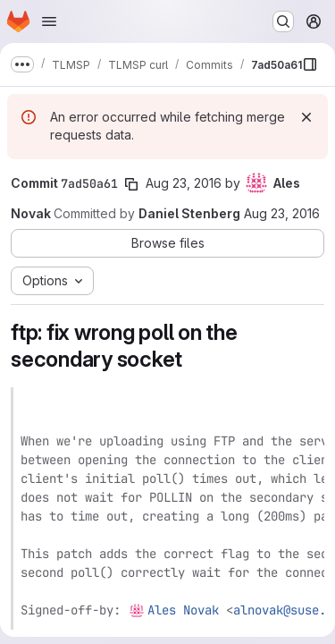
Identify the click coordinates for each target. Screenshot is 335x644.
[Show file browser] (310, 64)
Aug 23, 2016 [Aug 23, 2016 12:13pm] (184, 183)
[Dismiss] (306, 117)
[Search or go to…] (283, 21)
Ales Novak (183, 610)
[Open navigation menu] (49, 21)
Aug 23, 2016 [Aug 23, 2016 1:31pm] (282, 213)
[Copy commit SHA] (131, 184)
